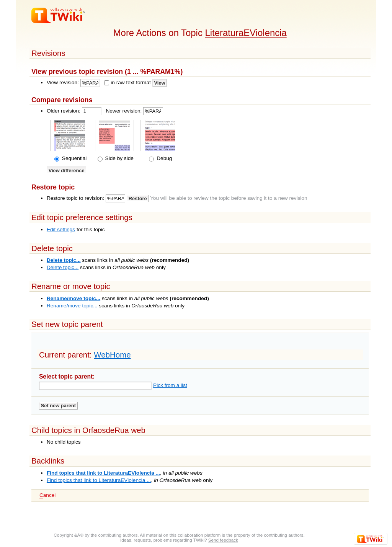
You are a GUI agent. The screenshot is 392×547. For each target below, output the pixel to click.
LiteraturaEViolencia (246, 33)
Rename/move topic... (73, 298)
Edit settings (61, 229)
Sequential (73, 158)
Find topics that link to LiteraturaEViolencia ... (103, 473)
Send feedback (223, 540)
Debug (163, 158)
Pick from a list (170, 385)
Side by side (119, 158)
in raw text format (131, 82)
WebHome (112, 355)
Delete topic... (64, 260)
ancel (47, 495)
